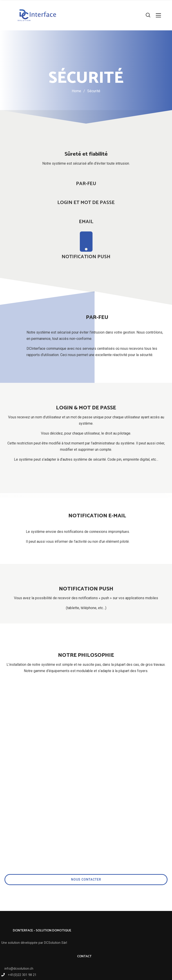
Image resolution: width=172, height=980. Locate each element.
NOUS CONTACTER (86, 827)
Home (76, 91)
